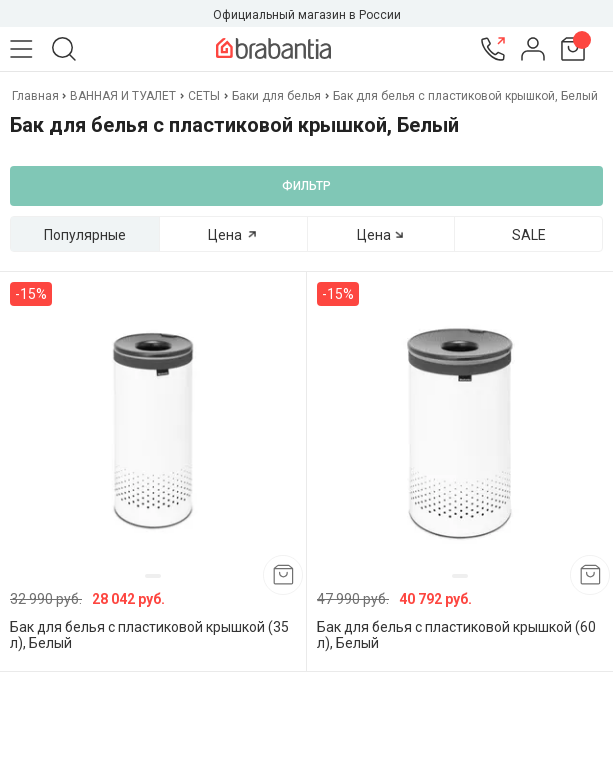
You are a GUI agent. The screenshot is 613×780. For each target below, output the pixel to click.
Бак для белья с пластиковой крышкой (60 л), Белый (456, 635)
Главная (37, 96)
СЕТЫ (204, 96)
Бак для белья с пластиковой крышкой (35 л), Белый (149, 635)
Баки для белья (276, 96)
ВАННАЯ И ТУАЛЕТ (123, 96)
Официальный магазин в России (307, 15)
